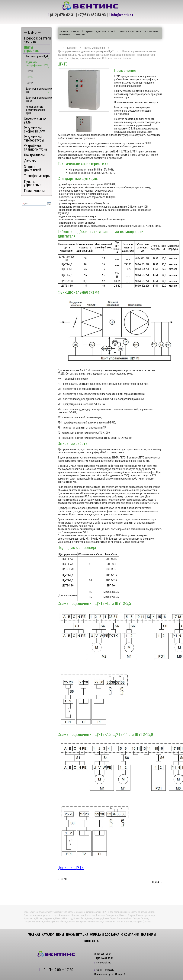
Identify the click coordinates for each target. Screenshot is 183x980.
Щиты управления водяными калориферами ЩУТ (86, 51)
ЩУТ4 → (157, 882)
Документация (105, 32)
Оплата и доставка (130, 32)
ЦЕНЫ (89, 32)
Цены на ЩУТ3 (71, 868)
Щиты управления (95, 48)
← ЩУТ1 (63, 879)
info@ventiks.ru (123, 15)
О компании (151, 32)
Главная (63, 32)
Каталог (76, 32)
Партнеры (64, 35)
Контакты (79, 35)
